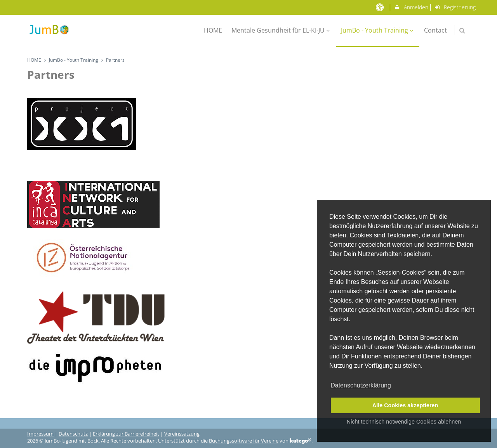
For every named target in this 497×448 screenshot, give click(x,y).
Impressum (40, 434)
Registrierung (455, 7)
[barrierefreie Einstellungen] (380, 7)
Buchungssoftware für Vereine (244, 441)
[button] (462, 30)
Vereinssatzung (182, 434)
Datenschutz (73, 434)
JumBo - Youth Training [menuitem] (378, 30)
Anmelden (411, 7)
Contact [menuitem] (435, 30)
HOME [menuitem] (213, 30)
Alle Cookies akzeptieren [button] (405, 405)
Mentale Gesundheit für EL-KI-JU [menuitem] (282, 30)
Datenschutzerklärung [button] (361, 385)
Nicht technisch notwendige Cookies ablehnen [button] (404, 422)
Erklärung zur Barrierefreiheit (126, 434)
